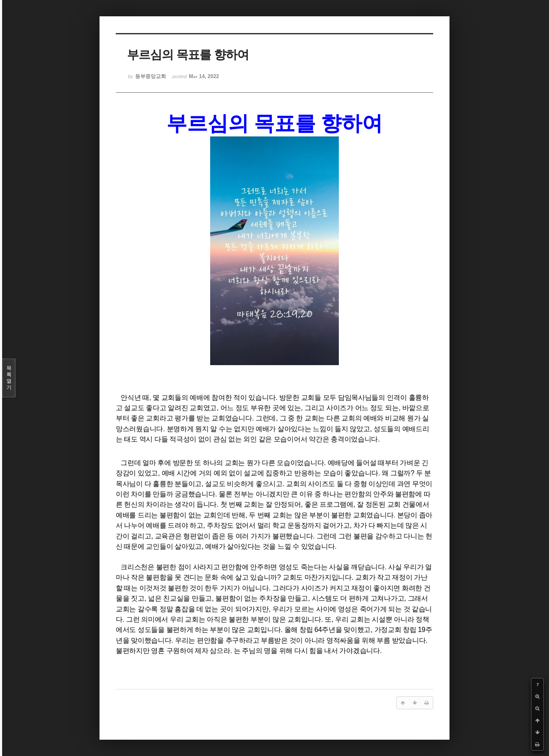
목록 (9, 378)
